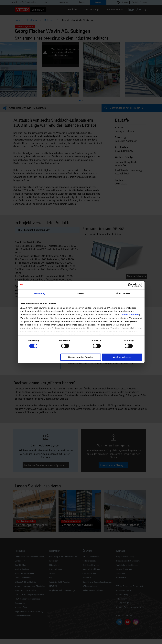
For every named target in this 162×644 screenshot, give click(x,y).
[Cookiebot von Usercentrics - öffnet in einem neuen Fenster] (130, 285)
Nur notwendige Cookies (81, 357)
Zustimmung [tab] (39, 293)
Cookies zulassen (122, 357)
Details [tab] (81, 293)
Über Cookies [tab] (123, 293)
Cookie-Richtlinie (130, 314)
